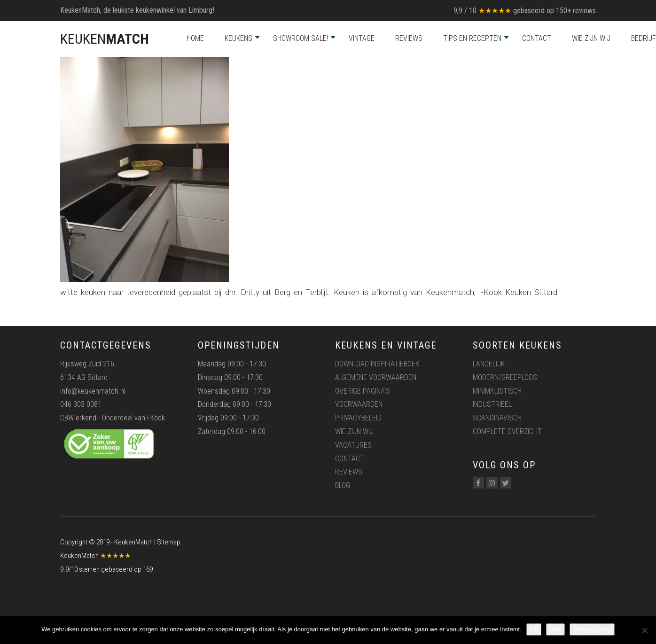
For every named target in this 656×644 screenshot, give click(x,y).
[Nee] (644, 630)
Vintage (362, 38)
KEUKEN (105, 39)
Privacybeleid (358, 418)
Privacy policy (592, 629)
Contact (537, 38)
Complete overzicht (507, 431)
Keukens (238, 38)
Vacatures (353, 445)
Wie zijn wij (591, 38)
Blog (343, 485)
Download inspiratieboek (377, 364)
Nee (555, 629)
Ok (534, 629)
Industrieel (492, 404)
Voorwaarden (359, 404)
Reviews (409, 38)
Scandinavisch (497, 418)
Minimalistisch (497, 391)
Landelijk (489, 364)
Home (195, 38)
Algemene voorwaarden (376, 377)
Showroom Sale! (301, 38)
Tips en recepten (472, 38)
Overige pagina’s (363, 391)
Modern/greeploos (505, 377)
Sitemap (169, 542)
